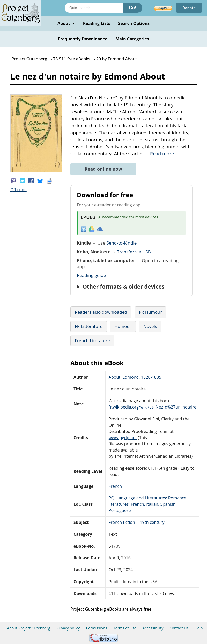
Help (199, 628)
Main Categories (132, 39)
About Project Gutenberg (29, 628)
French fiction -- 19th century (137, 522)
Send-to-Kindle (121, 243)
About (66, 23)
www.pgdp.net (123, 438)
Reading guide (91, 275)
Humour (123, 326)
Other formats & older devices (123, 287)
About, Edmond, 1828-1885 (135, 377)
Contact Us (179, 628)
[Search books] (94, 8)
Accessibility (153, 628)
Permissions (97, 628)
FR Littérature (89, 326)
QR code (19, 190)
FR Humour (150, 312)
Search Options (134, 23)
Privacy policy (68, 628)
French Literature (92, 341)
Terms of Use (125, 628)
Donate (189, 8)
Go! (132, 8)
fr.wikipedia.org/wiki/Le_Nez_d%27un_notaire (153, 407)
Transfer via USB (134, 252)
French (115, 486)
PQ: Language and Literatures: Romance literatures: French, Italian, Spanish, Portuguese (147, 504)
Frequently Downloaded (83, 39)
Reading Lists (97, 23)
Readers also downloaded (101, 312)
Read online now (103, 169)
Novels (150, 326)
